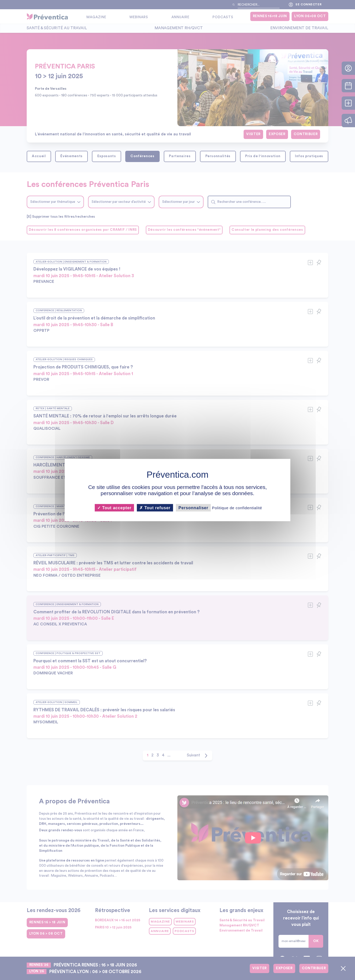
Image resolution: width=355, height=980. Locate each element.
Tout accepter (114, 508)
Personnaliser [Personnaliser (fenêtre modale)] (193, 508)
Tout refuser (155, 508)
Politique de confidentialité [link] (237, 508)
